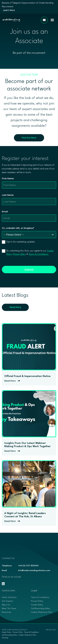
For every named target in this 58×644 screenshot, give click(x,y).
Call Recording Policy (40, 609)
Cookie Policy (37, 605)
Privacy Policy (19, 254)
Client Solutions (9, 597)
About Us (6, 605)
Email (5, 212)
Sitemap (5, 638)
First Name (8, 179)
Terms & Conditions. (39, 254)
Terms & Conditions (40, 597)
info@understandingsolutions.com (34, 571)
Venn (54, 630)
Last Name (8, 195)
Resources (6, 612)
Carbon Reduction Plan (42, 612)
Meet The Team (9, 609)
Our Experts (8, 601)
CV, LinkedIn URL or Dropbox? (18, 228)
